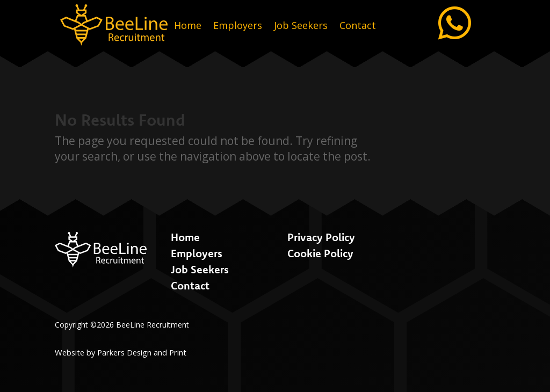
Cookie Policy (320, 253)
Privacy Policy (321, 237)
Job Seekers (301, 27)
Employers (238, 27)
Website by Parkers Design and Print (121, 352)
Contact (358, 27)
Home (188, 27)
